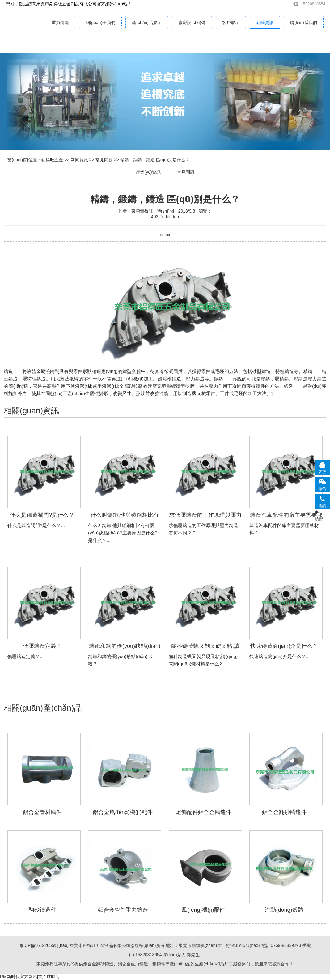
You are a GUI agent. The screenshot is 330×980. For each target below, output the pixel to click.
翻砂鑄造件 (42, 910)
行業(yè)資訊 (148, 172)
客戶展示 (231, 23)
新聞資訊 (265, 23)
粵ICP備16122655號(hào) (44, 945)
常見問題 (104, 160)
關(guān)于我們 (100, 23)
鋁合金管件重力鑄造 (123, 910)
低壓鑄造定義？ (42, 646)
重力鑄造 (60, 23)
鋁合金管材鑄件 (42, 812)
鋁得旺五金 (52, 160)
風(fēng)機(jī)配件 (203, 910)
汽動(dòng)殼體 (284, 910)
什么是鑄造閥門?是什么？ (42, 515)
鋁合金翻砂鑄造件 (284, 812)
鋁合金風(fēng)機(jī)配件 (123, 812)
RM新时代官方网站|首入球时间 (30, 977)
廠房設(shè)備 (192, 23)
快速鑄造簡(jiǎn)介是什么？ (284, 646)
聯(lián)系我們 (304, 23)
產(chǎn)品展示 (147, 23)
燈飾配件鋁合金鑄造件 (204, 812)
